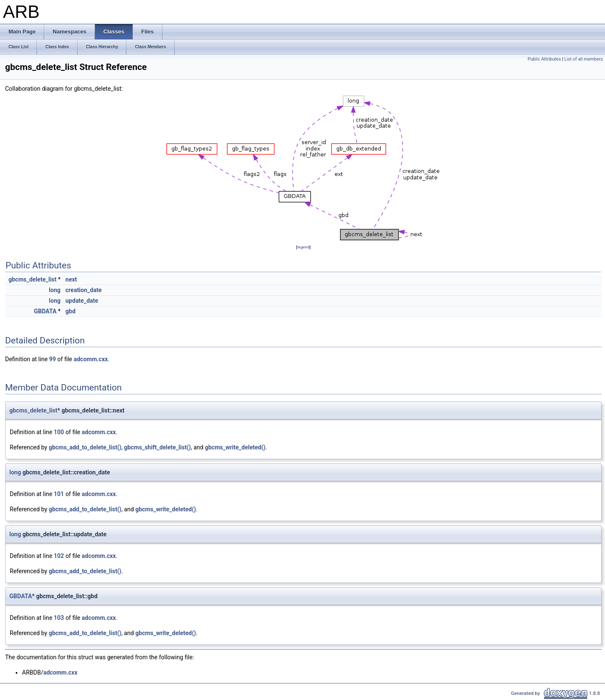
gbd (70, 311)
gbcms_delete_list (32, 279)
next (71, 279)
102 (59, 556)
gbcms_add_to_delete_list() (85, 447)
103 (59, 618)
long (54, 290)
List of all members (584, 59)
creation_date (83, 290)
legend (303, 247)
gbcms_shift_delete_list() (157, 447)
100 (59, 432)
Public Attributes (544, 59)
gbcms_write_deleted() (235, 447)
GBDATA (45, 311)
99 (53, 359)
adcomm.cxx (91, 359)
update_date (82, 301)
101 (59, 494)
